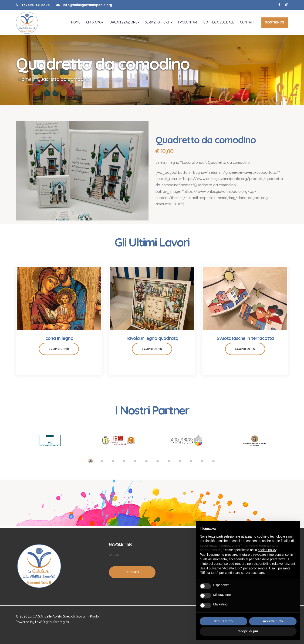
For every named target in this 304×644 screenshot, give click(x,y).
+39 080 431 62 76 (33, 5)
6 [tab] (146, 463)
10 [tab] (191, 463)
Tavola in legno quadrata (152, 340)
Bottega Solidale (218, 23)
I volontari (187, 23)
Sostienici (274, 23)
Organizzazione (124, 23)
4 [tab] (124, 463)
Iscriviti (132, 572)
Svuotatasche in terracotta (245, 340)
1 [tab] (91, 463)
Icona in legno (59, 340)
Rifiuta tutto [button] (224, 621)
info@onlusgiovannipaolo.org (84, 5)
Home (75, 23)
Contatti (247, 23)
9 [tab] (180, 463)
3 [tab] (113, 463)
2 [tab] (102, 463)
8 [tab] (169, 463)
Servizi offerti (158, 23)
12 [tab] (213, 463)
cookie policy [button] (267, 550)
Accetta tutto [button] (273, 621)
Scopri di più (59, 351)
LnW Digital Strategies (52, 622)
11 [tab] (202, 463)
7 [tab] (158, 463)
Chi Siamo (94, 23)
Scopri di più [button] (248, 631)
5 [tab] (135, 463)
